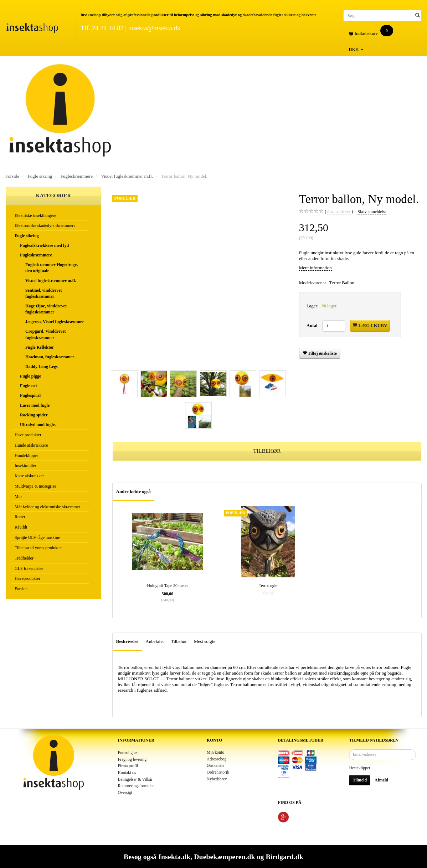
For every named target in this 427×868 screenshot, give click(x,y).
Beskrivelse (127, 641)
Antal (313, 325)
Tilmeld (360, 780)
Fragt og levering (132, 760)
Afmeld (381, 780)
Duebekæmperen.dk (224, 857)
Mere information (315, 268)
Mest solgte (205, 641)
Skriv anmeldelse (372, 212)
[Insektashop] (32, 27)
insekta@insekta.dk (154, 28)
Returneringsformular (136, 786)
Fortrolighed (128, 753)
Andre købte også (133, 491)
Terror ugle (268, 586)
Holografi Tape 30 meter (168, 586)
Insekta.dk (174, 857)
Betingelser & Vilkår (135, 779)
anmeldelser (339, 212)
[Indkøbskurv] (382, 34)
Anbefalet (155, 641)
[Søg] (418, 15)
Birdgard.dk (284, 857)
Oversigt (125, 793)
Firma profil (128, 766)
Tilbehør (179, 641)
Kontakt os (127, 773)
